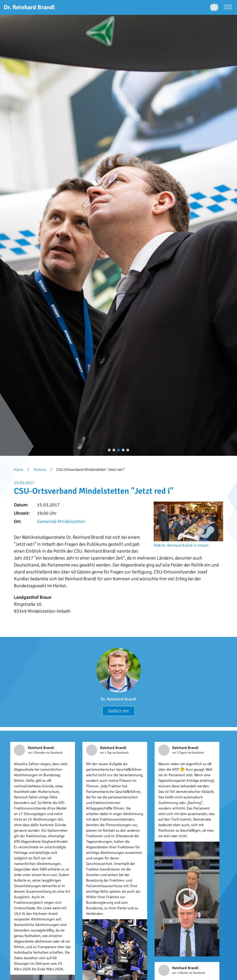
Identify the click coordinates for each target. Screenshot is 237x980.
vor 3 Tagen (180, 753)
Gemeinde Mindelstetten (61, 522)
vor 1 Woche (180, 973)
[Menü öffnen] (228, 8)
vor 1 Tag (106, 753)
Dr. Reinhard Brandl (118, 699)
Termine (40, 470)
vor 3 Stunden (37, 753)
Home (19, 470)
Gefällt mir (118, 711)
